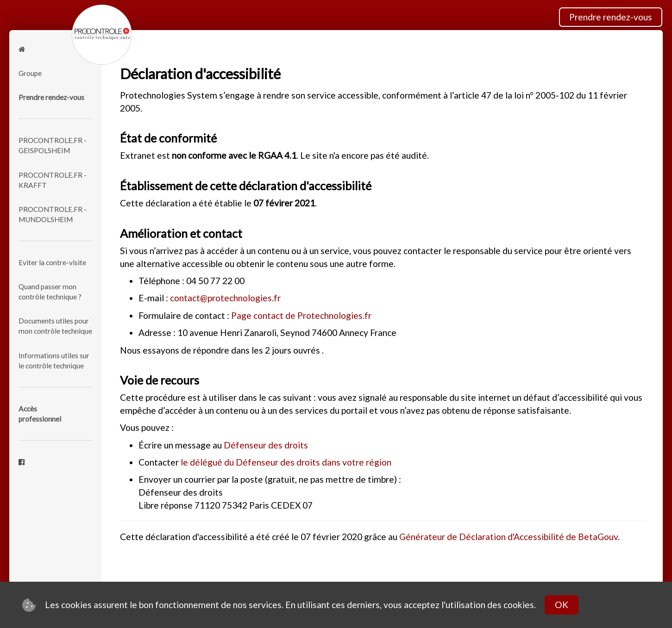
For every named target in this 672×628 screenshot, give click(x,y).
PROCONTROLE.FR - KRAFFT (53, 180)
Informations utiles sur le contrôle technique (54, 361)
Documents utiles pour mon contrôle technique (55, 326)
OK (562, 605)
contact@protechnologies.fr (225, 298)
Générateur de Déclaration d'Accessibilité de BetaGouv (509, 537)
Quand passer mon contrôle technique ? (50, 292)
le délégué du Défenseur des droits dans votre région (286, 462)
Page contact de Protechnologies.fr (301, 315)
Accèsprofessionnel (40, 414)
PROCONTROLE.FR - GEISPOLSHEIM (53, 145)
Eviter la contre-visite (52, 262)
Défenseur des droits (266, 445)
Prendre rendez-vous (611, 17)
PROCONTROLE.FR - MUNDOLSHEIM (53, 214)
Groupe (30, 73)
